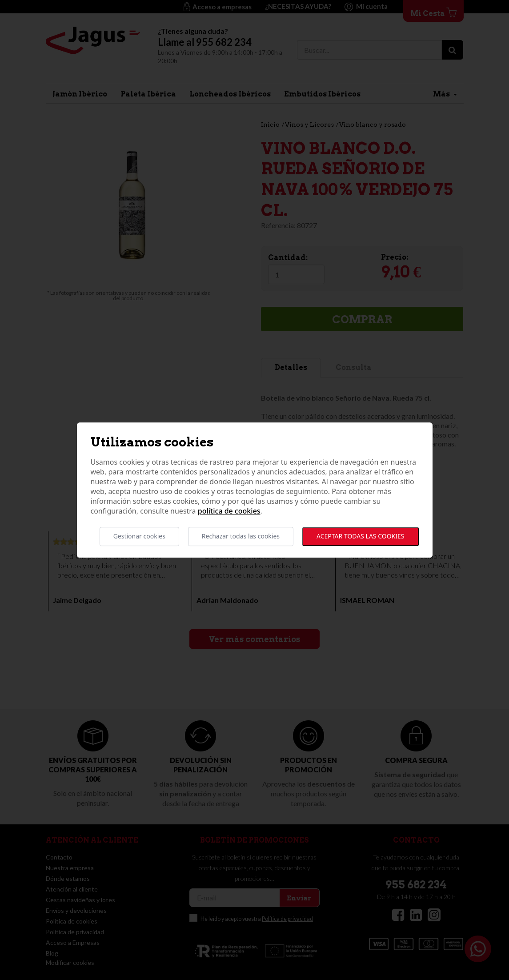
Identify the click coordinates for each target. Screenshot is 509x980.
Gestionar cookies (139, 536)
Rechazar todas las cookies (241, 536)
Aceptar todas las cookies (360, 536)
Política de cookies (229, 511)
